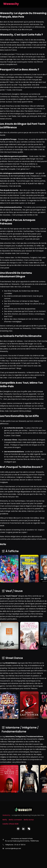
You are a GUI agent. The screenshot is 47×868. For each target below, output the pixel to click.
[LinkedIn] (23, 829)
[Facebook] (18, 829)
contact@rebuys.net (13, 848)
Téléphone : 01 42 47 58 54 (15, 845)
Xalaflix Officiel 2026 (10, 824)
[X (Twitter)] (29, 829)
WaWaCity (6, 815)
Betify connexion (15, 820)
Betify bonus (29, 820)
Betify (5, 820)
